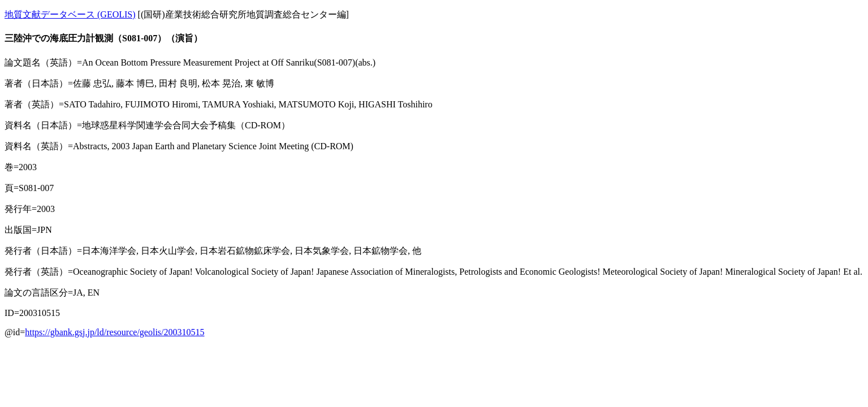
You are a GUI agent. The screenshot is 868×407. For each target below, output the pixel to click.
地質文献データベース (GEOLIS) (70, 14)
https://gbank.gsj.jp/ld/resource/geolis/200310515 (115, 332)
